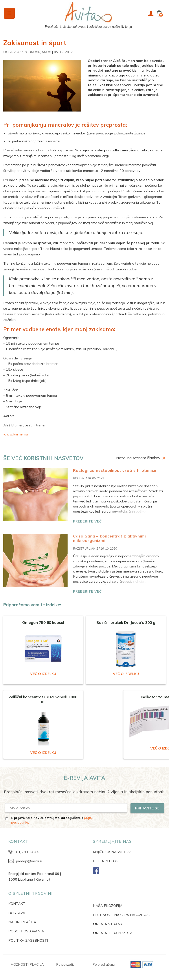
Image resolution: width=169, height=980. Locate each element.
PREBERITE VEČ (87, 521)
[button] (9, 13)
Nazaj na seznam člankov (138, 458)
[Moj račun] (151, 13)
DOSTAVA (17, 913)
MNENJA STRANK (108, 924)
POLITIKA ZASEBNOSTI (28, 940)
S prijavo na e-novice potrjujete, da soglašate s (52, 820)
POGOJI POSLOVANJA (26, 931)
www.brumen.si (16, 434)
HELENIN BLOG (106, 861)
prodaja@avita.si (29, 861)
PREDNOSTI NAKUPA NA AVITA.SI (122, 915)
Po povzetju (65, 964)
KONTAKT (17, 904)
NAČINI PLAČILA (22, 922)
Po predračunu (104, 964)
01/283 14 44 (27, 852)
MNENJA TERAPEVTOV (112, 933)
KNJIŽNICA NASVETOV (112, 852)
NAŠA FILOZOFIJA (108, 906)
